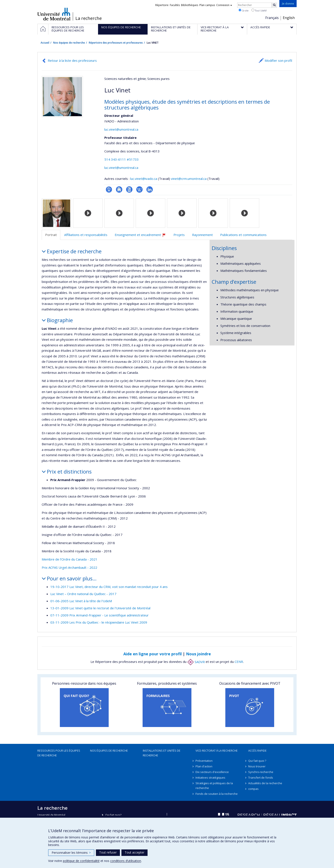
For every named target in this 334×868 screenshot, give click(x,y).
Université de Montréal (54, 14)
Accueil (45, 43)
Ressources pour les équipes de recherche (59, 753)
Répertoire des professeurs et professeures (116, 43)
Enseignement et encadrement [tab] (142, 236)
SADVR (196, 662)
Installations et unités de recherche (162, 753)
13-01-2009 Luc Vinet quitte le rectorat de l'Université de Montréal (100, 608)
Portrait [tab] (51, 235)
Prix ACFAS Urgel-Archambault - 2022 (69, 567)
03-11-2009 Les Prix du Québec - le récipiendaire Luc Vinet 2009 (99, 622)
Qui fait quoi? (113, 815)
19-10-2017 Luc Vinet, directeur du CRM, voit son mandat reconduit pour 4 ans (109, 587)
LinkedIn (150, 189)
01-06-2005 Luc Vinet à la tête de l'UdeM (81, 601)
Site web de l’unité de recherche (119, 189)
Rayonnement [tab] (202, 235)
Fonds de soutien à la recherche (217, 794)
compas (253, 789)
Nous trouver (257, 766)
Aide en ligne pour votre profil (153, 654)
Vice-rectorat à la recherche (217, 751)
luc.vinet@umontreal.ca (121, 129)
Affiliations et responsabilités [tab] (86, 235)
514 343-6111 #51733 (122, 159)
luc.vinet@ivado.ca (144, 179)
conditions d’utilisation (126, 861)
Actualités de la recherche (265, 783)
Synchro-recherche (261, 772)
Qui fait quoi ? (257, 761)
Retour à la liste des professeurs (72, 60)
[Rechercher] (274, 5)
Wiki (139, 189)
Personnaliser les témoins (71, 853)
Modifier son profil (278, 60)
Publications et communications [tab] (243, 235)
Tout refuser (108, 852)
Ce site (243, 10)
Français (272, 18)
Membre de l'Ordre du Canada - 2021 (70, 559)
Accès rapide (257, 751)
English (289, 18)
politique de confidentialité (81, 861)
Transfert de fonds (261, 778)
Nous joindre (198, 654)
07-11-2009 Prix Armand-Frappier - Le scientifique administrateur (99, 615)
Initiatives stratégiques (210, 778)
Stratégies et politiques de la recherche (214, 786)
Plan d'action (204, 766)
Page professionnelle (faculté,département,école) (109, 189)
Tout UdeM (259, 10)
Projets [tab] (179, 235)
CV (129, 189)
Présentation (204, 761)
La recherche (89, 18)
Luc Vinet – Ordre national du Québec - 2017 (83, 594)
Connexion (224, 5)
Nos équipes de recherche (69, 43)
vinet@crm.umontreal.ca (189, 179)
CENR (239, 662)
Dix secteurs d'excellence (212, 772)
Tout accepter (134, 852)
